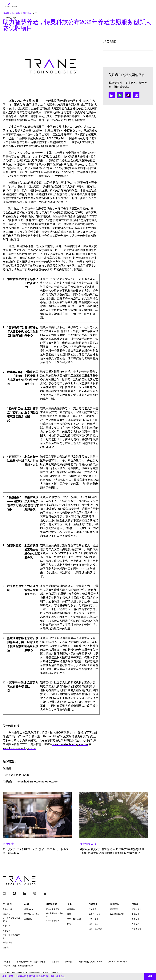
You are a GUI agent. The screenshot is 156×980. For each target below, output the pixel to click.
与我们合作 (8, 943)
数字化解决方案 (74, 919)
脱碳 (69, 914)
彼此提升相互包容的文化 (11, 920)
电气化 (70, 924)
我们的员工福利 (95, 929)
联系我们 (7, 948)
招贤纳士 (10, 844)
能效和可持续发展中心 (54, 915)
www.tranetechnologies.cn (19, 748)
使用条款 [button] (61, 976)
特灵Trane (29, 909)
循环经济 (71, 909)
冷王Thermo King (32, 914)
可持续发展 (88, 844)
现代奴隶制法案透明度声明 (91, 962)
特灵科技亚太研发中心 (11, 936)
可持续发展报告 (53, 921)
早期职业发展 (94, 914)
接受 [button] (150, 976)
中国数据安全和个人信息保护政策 (31, 962)
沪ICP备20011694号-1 (118, 962)
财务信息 (136, 919)
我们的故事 (8, 909)
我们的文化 (94, 919)
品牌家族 (28, 919)
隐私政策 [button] (41, 976)
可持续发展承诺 (53, 909)
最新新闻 (114, 909)
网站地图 (69, 962)
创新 (70, 904)
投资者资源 (137, 929)
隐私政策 (7, 962)
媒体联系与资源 (117, 914)
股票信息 (136, 914)
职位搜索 (93, 909)
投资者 (135, 904)
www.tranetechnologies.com (70, 744)
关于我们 (7, 904)
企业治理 (7, 931)
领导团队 (7, 914)
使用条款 (55, 962)
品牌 (26, 904)
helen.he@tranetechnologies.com (37, 782)
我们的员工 (94, 924)
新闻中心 (115, 904)
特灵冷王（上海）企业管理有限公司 (18, 966)
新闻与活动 (137, 909)
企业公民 (7, 926)
